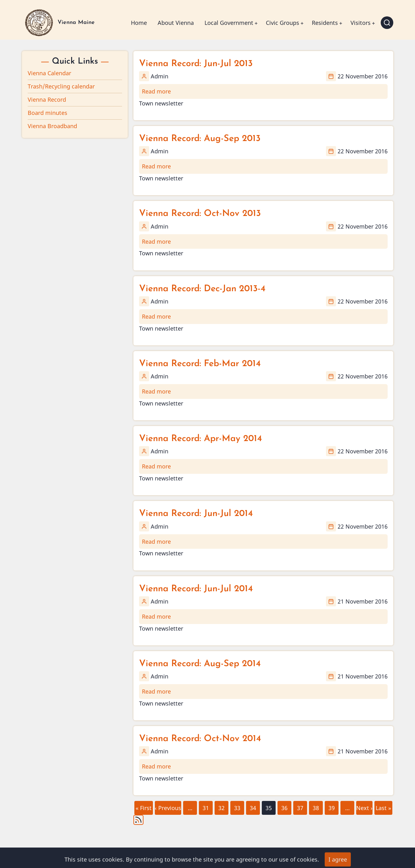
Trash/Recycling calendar (61, 86)
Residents (325, 23)
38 (316, 806)
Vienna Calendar (49, 73)
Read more (156, 91)
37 (300, 806)
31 (205, 806)
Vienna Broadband (52, 126)
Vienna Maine (76, 23)
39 (331, 806)
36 (284, 806)
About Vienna (176, 23)
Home (139, 23)
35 (269, 808)
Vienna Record (47, 99)
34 (253, 806)
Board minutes (48, 113)
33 (237, 806)
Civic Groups (283, 23)
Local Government (229, 23)
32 (221, 806)
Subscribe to (138, 820)
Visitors (361, 23)
